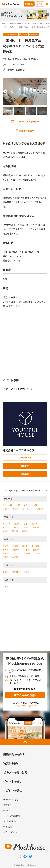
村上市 (17, 524)
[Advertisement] (25, 621)
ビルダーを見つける (15, 772)
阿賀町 (5, 531)
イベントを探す (13, 781)
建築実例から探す (14, 754)
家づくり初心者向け (10, 34)
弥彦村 (36, 527)
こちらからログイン (25, 706)
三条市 (15, 546)
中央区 (34, 505)
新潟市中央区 (23, 27)
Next (45, 91)
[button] (25, 490)
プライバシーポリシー (14, 832)
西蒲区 (40, 509)
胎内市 (17, 527)
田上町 (17, 553)
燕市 (26, 524)
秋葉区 (15, 509)
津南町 (5, 557)
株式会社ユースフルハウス (20, 24)
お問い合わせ (10, 821)
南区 (24, 509)
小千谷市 (35, 546)
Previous (5, 91)
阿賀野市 (6, 527)
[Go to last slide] (3, 14)
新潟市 (13, 27)
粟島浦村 (26, 531)
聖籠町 (27, 527)
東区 (26, 505)
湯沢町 (38, 553)
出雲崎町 (27, 553)
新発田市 (6, 524)
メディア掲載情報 (12, 816)
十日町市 (16, 550)
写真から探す (11, 763)
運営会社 (8, 805)
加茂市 (5, 550)
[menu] (47, 4)
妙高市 (27, 572)
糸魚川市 (16, 572)
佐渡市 (5, 587)
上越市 (5, 572)
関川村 (15, 531)
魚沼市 (36, 550)
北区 (18, 505)
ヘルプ (7, 810)
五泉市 (34, 524)
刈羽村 (15, 557)
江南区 (5, 509)
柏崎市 (25, 546)
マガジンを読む (13, 790)
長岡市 (5, 546)
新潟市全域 (7, 505)
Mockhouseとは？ (12, 800)
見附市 (27, 550)
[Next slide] (47, 14)
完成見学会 (23, 34)
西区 (31, 509)
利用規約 (8, 827)
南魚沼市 (6, 553)
